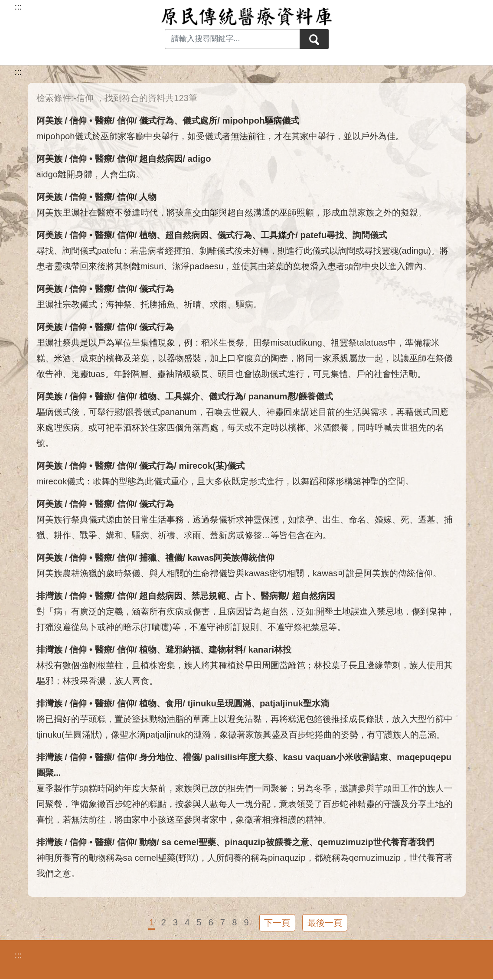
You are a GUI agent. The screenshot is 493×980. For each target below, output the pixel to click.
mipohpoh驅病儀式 (261, 121)
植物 (148, 235)
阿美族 (49, 121)
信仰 (126, 121)
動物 (148, 842)
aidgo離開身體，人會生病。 (91, 174)
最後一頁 (325, 923)
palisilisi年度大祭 (240, 757)
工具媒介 (278, 235)
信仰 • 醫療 (91, 121)
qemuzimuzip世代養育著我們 (376, 842)
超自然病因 (161, 159)
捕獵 (148, 558)
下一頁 (277, 923)
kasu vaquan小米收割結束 (335, 757)
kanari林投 (270, 650)
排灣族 (49, 596)
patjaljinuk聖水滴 (294, 703)
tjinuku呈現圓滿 (219, 703)
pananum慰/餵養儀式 (291, 396)
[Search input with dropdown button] (232, 39)
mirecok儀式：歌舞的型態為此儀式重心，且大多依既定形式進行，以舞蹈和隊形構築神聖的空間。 (225, 481)
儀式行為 (157, 121)
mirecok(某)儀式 (212, 466)
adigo (199, 159)
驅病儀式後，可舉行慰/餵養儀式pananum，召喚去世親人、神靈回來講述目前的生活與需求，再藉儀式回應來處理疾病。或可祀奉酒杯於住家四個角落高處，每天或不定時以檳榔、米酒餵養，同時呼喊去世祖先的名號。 (242, 428)
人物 (148, 197)
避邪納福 (183, 650)
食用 (174, 703)
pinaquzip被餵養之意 (267, 842)
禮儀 (174, 558)
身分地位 (157, 757)
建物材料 (226, 650)
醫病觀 (274, 596)
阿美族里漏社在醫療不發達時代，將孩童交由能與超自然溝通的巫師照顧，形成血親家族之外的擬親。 (232, 212)
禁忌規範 (209, 596)
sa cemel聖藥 (189, 842)
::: (18, 72)
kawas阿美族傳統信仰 (231, 558)
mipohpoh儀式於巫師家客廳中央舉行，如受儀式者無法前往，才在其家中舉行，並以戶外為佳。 (220, 136)
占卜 (243, 596)
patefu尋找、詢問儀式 (344, 235)
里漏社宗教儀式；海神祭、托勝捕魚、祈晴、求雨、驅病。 (149, 304)
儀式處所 (200, 121)
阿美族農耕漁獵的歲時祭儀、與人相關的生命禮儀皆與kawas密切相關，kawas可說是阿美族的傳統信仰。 (239, 573)
